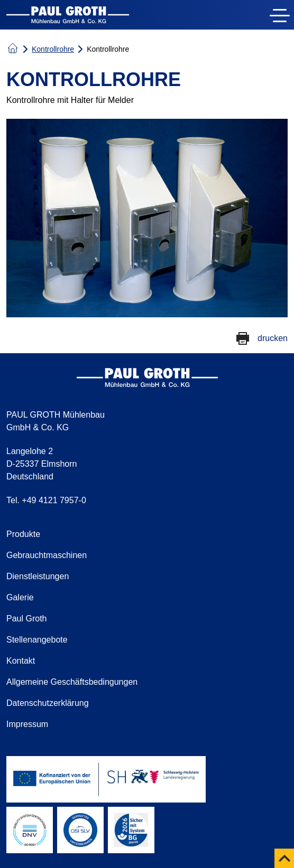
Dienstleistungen (38, 576)
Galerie (20, 597)
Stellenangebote (37, 640)
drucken (273, 338)
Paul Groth (26, 619)
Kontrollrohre (53, 49)
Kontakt (21, 661)
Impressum (27, 724)
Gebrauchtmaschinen (47, 555)
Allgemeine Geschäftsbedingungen (72, 682)
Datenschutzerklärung (48, 703)
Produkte (23, 534)
